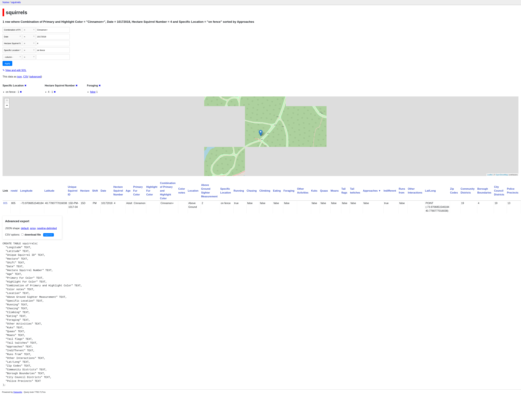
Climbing (265, 191)
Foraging (289, 191)
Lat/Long (430, 191)
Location (193, 191)
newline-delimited (47, 228)
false (93, 92)
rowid (14, 191)
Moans (335, 191)
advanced (36, 77)
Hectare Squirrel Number (118, 191)
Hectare (85, 191)
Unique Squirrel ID (73, 191)
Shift (95, 191)
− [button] (7, 106)
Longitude (26, 191)
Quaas (324, 191)
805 (5, 203)
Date (103, 191)
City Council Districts (499, 191)
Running (239, 191)
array (33, 228)
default (25, 228)
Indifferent (390, 191)
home (6, 2)
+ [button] (7, 101)
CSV (26, 77)
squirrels (16, 2)
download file (31, 235)
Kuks (314, 191)
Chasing (252, 191)
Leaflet (490, 175)
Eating (277, 191)
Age (128, 191)
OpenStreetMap (502, 175)
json (20, 77)
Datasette (18, 392)
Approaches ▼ (372, 191)
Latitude (49, 191)
